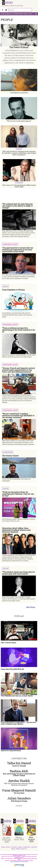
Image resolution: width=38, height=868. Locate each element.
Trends (18, 849)
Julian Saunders (19, 798)
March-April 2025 (19, 838)
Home (3, 847)
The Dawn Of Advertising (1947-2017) (17, 14)
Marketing (27, 847)
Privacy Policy (25, 862)
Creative (34, 847)
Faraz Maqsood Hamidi (19, 790)
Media (13, 849)
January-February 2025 (7, 840)
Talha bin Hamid (19, 763)
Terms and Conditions (15, 862)
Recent (8, 847)
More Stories (31, 607)
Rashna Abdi (19, 771)
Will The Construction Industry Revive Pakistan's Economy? (19, 784)
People (20, 847)
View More (19, 806)
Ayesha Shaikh (19, 781)
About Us (24, 849)
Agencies (14, 847)
